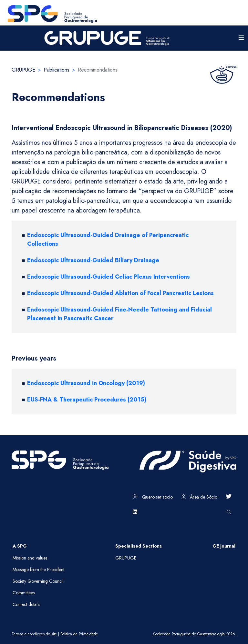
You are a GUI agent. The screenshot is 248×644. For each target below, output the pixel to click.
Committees (24, 593)
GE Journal (224, 546)
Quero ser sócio (153, 497)
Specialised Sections (139, 546)
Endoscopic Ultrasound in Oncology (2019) (86, 383)
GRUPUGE (23, 70)
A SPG (20, 546)
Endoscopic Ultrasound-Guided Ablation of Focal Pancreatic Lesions (120, 293)
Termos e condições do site (34, 634)
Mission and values (30, 558)
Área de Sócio (199, 497)
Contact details (26, 604)
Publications (57, 70)
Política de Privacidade (79, 634)
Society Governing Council (38, 581)
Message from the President (38, 570)
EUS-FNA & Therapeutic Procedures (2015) (87, 400)
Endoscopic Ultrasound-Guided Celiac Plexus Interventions (108, 277)
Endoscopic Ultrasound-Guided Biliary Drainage (93, 260)
